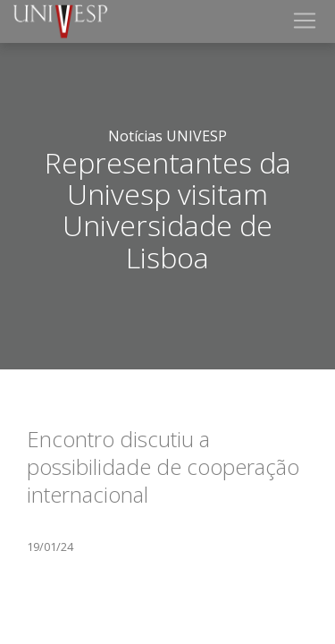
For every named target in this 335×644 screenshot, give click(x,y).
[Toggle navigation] (305, 21)
